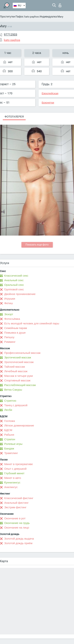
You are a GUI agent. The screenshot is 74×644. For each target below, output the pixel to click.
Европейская (50, 93)
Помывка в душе (15, 333)
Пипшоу (9, 337)
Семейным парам (16, 328)
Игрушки (10, 299)
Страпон (10, 439)
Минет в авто (13, 478)
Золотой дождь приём (18, 543)
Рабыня (9, 435)
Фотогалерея (14, 117)
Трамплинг (11, 453)
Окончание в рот (15, 518)
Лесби (8, 410)
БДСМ (8, 430)
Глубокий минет (14, 473)
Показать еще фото (37, 245)
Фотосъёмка (12, 319)
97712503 (11, 34)
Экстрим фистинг (15, 507)
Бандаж (9, 449)
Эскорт (9, 314)
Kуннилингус (12, 483)
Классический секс (16, 276)
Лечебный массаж (16, 371)
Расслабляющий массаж (20, 385)
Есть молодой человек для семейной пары (32, 323)
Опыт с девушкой (15, 469)
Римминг (10, 342)
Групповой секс (14, 289)
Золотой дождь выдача (19, 539)
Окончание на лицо (17, 528)
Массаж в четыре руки (19, 376)
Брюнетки (48, 103)
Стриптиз (10, 401)
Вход (60, 5)
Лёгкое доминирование (19, 426)
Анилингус (11, 487)
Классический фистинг (19, 498)
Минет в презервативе (19, 464)
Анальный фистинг (16, 503)
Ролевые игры (13, 444)
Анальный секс (14, 280)
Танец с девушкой (16, 405)
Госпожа (10, 421)
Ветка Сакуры (13, 390)
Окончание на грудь (17, 523)
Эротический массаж (18, 357)
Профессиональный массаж (22, 353)
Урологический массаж (19, 362)
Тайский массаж (15, 367)
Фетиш (9, 303)
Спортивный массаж (17, 380)
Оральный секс (14, 285)
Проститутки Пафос (12, 17)
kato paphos (32, 17)
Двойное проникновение (20, 294)
